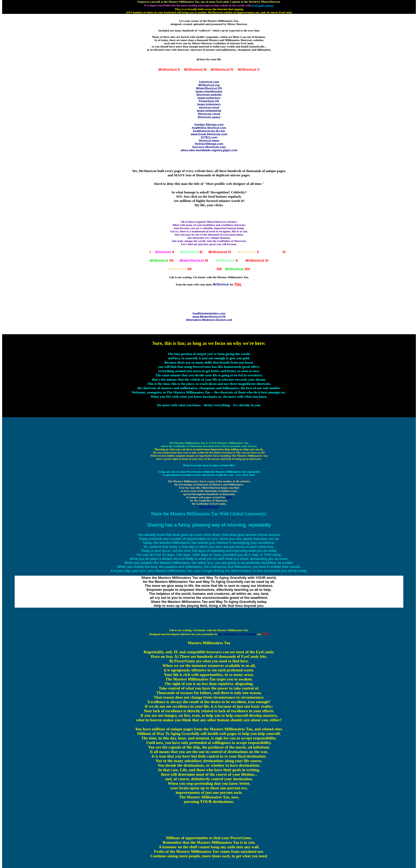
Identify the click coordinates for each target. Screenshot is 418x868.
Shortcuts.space (209, 117)
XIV (238, 269)
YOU (229, 497)
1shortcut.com (209, 82)
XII (180, 269)
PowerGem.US (209, 101)
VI (275, 252)
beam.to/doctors (209, 98)
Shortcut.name (209, 141)
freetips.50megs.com (209, 125)
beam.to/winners (209, 104)
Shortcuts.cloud (209, 114)
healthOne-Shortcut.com (209, 128)
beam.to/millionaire (209, 91)
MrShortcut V (249, 69)
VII (162, 260)
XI (257, 260)
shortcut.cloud (209, 107)
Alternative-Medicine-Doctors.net (209, 320)
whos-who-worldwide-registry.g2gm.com (209, 150)
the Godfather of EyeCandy (237, 634)
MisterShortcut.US (209, 88)
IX (194, 260)
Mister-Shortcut (209, 507)
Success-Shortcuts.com (209, 147)
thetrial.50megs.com (209, 144)
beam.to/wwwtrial (209, 111)
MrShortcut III (195, 69)
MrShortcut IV (222, 69)
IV (220, 252)
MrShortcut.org (209, 85)
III (191, 252)
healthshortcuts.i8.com (209, 131)
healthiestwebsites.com (209, 313)
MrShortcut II (169, 69)
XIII (211, 269)
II (164, 252)
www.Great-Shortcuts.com (209, 134)
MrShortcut (221, 284)
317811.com (209, 137)
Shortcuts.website (209, 95)
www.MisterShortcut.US (209, 317)
